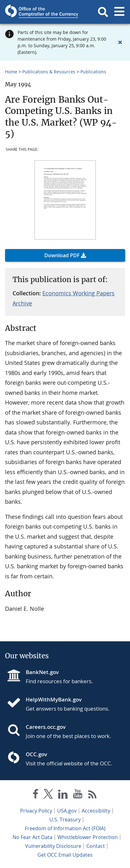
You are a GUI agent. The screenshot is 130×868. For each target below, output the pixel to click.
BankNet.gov (42, 672)
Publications (93, 72)
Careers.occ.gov (46, 727)
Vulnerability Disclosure (53, 846)
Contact (96, 846)
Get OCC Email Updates (65, 855)
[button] (103, 12)
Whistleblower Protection (88, 837)
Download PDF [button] (62, 255)
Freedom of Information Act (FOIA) (65, 828)
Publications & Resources (49, 72)
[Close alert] (120, 42)
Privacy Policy (36, 811)
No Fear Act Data (32, 837)
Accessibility (96, 811)
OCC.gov (36, 754)
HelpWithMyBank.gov (54, 699)
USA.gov (67, 811)
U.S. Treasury (65, 820)
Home (11, 72)
